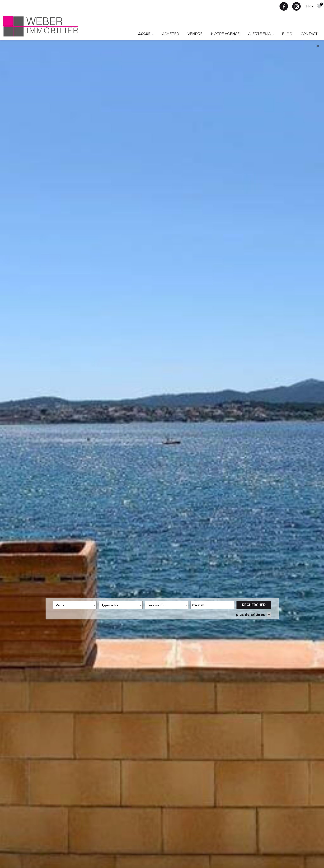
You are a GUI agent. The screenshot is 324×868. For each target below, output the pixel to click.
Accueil (146, 34)
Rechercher (254, 599)
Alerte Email (261, 34)
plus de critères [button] (254, 608)
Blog (287, 34)
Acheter (171, 34)
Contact (309, 34)
